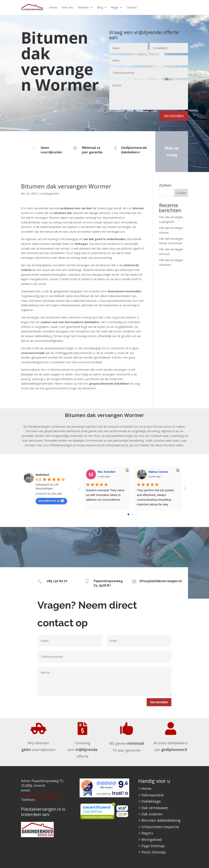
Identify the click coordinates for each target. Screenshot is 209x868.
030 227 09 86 (47, 800)
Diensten (83, 7)
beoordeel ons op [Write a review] (51, 501)
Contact (132, 7)
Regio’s (147, 833)
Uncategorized (50, 193)
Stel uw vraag (169, 152)
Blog (100, 7)
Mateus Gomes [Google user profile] (158, 472)
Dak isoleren (152, 814)
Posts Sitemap (154, 852)
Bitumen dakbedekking (161, 820)
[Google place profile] (42, 475)
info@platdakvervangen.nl (161, 581)
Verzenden (174, 116)
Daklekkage (151, 801)
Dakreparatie (153, 795)
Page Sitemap (153, 846)
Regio (115, 7)
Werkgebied (152, 840)
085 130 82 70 (57, 581)
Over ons (67, 7)
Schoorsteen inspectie (160, 827)
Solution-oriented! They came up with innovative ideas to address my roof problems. (106, 495)
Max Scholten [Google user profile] (107, 472)
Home (53, 7)
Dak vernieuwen (155, 808)
